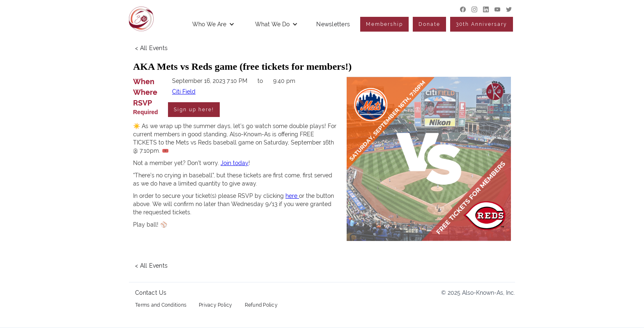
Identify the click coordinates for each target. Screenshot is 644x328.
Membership (384, 24)
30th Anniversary (482, 24)
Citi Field (184, 92)
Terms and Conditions (161, 305)
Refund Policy (261, 305)
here (292, 196)
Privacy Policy (216, 305)
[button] (213, 24)
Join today (235, 163)
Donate (429, 24)
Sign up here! (194, 110)
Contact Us (151, 293)
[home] (141, 19)
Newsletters (333, 24)
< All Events (151, 48)
